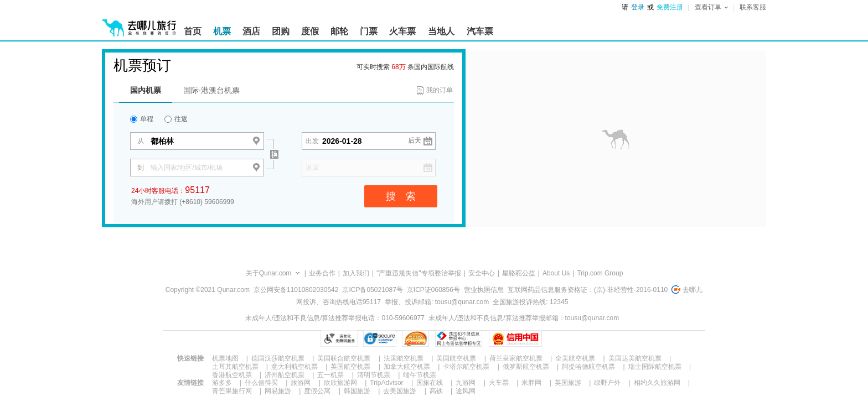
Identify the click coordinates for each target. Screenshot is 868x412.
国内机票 (146, 90)
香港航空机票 (232, 375)
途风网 (466, 391)
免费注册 (670, 7)
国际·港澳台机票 (211, 90)
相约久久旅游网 (657, 383)
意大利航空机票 (294, 367)
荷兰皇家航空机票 (516, 358)
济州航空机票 (285, 375)
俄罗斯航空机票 (526, 367)
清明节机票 (374, 375)
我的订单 (440, 90)
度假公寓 (317, 391)
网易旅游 (278, 391)
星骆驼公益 (519, 273)
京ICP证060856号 (433, 290)
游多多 (222, 383)
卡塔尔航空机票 (466, 367)
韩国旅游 (357, 391)
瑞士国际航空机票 (655, 367)
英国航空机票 (350, 367)
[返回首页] (139, 23)
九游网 (466, 383)
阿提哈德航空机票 (588, 367)
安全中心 (482, 273)
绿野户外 (607, 383)
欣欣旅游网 (340, 383)
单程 (142, 119)
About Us (556, 273)
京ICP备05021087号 (372, 290)
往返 (176, 119)
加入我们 (356, 273)
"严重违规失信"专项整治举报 (419, 273)
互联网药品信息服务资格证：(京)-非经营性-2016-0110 (588, 290)
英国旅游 (568, 383)
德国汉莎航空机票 (278, 358)
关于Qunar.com (269, 273)
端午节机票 (420, 375)
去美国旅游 (400, 391)
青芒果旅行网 (232, 391)
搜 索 (401, 196)
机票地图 (225, 358)
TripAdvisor (386, 383)
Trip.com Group (600, 273)
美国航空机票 (456, 358)
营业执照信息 (484, 290)
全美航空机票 (575, 358)
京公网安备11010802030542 (296, 290)
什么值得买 (261, 383)
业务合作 (322, 273)
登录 (638, 7)
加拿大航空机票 (407, 367)
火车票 (499, 383)
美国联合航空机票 (344, 358)
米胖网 (531, 383)
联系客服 (753, 7)
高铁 (436, 391)
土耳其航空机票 (235, 367)
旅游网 (301, 383)
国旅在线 (430, 383)
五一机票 (330, 375)
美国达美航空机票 (635, 358)
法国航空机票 (404, 358)
